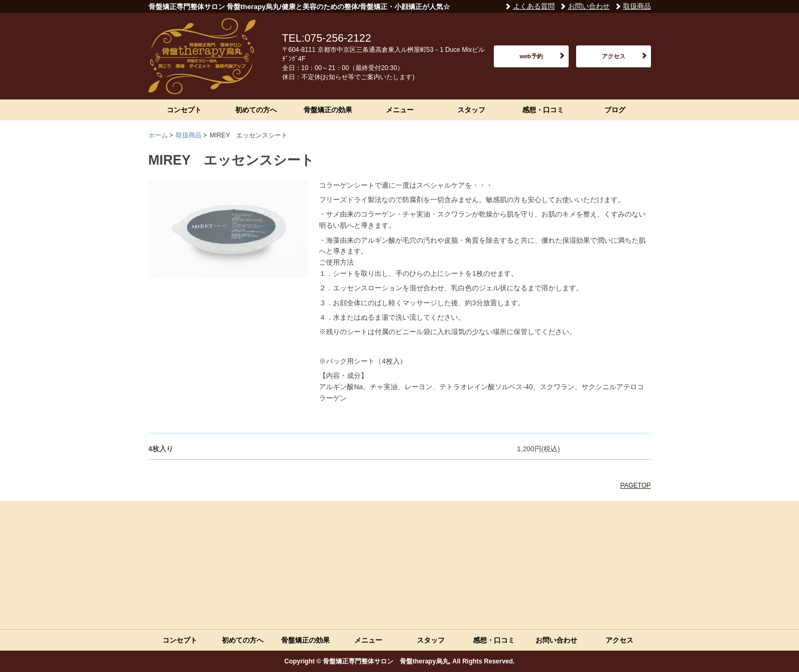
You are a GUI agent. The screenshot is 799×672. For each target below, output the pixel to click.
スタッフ (471, 110)
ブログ (615, 110)
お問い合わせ (589, 6)
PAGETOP (636, 485)
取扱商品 (637, 6)
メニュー (400, 110)
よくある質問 (534, 6)
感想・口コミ (543, 110)
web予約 (531, 56)
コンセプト (184, 110)
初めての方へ (256, 110)
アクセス (614, 56)
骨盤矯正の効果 (328, 110)
